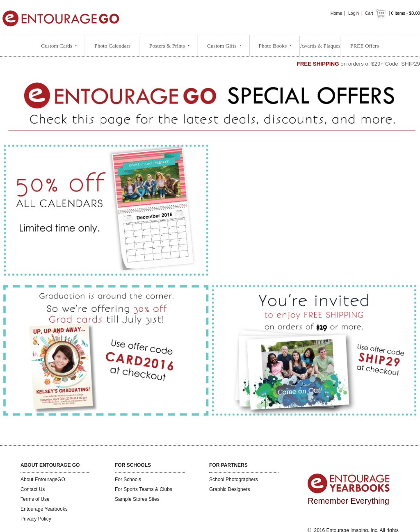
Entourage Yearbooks (44, 509)
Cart (376, 13)
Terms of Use (35, 499)
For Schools (128, 479)
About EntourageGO (43, 479)
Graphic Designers (229, 489)
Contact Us (33, 489)
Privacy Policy (36, 519)
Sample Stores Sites (137, 499)
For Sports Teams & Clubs (144, 489)
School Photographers (234, 479)
